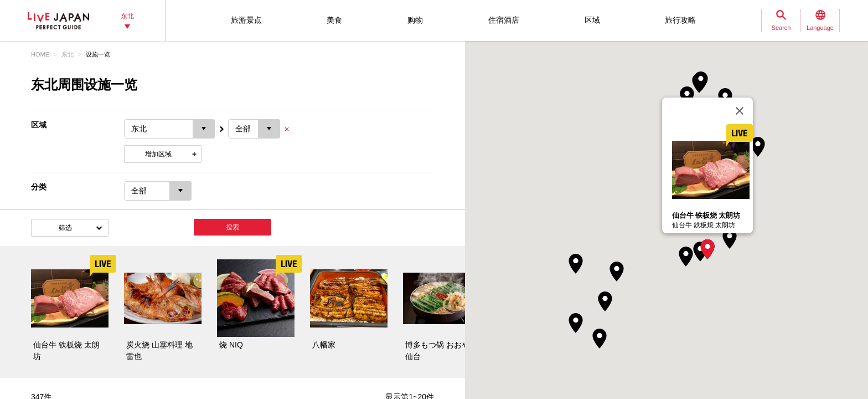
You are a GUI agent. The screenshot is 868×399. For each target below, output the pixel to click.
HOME (40, 54)
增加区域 (158, 154)
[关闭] (740, 111)
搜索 (232, 227)
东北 (68, 54)
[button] (707, 249)
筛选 (65, 228)
